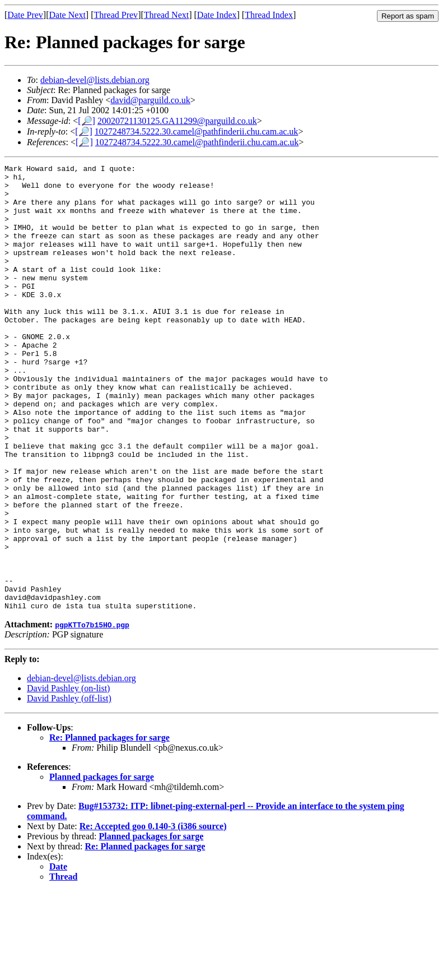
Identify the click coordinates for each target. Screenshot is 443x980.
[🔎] (87, 121)
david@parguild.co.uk (150, 100)
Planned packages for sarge (102, 866)
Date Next (67, 15)
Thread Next (166, 15)
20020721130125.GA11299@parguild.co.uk (177, 121)
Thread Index (269, 15)
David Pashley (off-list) (69, 787)
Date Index (217, 15)
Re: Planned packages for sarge (109, 827)
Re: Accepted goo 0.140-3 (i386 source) (153, 915)
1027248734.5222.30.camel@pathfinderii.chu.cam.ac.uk (197, 131)
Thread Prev (116, 15)
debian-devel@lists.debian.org (95, 80)
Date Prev (25, 15)
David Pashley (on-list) (68, 777)
